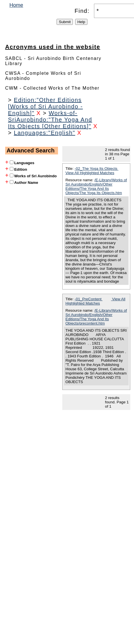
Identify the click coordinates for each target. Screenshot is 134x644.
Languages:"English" (44, 133)
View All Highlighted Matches (90, 173)
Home (16, 5)
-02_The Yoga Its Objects (96, 169)
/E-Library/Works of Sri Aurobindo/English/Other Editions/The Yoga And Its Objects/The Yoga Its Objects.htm (96, 186)
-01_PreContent (89, 299)
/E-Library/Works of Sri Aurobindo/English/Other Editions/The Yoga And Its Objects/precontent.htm (96, 317)
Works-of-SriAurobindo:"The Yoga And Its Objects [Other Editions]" (50, 120)
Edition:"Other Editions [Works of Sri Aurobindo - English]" (45, 106)
